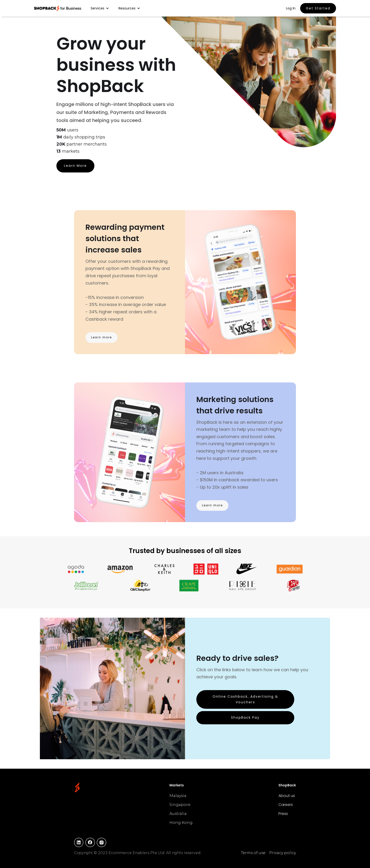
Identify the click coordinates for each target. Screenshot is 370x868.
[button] (100, 8)
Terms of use (253, 853)
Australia (178, 814)
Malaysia (178, 796)
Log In (291, 8)
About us (287, 796)
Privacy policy (283, 853)
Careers (286, 805)
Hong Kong (181, 823)
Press (283, 814)
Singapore (180, 805)
